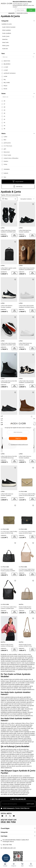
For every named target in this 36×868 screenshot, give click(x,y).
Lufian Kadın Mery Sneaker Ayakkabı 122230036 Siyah (8, 231)
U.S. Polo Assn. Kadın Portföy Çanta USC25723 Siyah (27, 532)
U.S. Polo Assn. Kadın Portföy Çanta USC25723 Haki (9, 532)
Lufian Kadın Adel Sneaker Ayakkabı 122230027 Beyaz (26, 306)
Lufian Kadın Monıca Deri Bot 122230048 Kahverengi (9, 457)
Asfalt (4, 76)
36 (3, 101)
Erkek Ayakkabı (7, 30)
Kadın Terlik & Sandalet (9, 27)
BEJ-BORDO (6, 64)
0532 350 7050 (8, 822)
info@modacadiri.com (9, 848)
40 (3, 113)
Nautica (5, 161)
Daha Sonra (20, 10)
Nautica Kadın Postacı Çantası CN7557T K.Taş (25, 645)
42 (3, 119)
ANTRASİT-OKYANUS (9, 73)
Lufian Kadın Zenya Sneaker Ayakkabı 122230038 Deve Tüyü (27, 269)
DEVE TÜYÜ (6, 61)
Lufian (4, 137)
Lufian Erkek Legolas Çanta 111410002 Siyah (8, 269)
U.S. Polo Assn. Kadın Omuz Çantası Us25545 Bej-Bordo (27, 570)
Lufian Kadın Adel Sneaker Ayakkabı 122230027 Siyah (8, 344)
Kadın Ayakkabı (7, 33)
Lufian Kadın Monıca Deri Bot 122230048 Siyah (9, 382)
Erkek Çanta (6, 46)
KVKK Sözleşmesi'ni (9, 808)
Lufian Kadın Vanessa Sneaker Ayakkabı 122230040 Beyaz (25, 457)
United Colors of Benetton (10, 158)
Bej (4, 79)
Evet (31, 10)
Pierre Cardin (6, 155)
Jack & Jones (6, 143)
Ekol (4, 140)
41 (3, 116)
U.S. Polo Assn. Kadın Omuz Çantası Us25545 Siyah (9, 608)
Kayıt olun (30, 804)
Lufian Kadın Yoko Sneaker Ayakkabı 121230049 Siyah (26, 382)
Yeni (4, 177)
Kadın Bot (5, 49)
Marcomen (6, 152)
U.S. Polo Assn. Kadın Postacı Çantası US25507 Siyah (8, 570)
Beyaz (4, 86)
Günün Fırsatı (6, 858)
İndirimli (5, 173)
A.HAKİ (5, 70)
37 (3, 104)
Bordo (4, 89)
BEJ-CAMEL (6, 83)
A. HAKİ (5, 67)
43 (3, 123)
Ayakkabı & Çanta (7, 24)
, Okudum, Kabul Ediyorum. (15, 808)
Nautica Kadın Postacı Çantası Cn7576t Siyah (7, 645)
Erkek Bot (5, 39)
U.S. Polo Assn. (7, 146)
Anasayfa (11, 13)
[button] (5, 865)
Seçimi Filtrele (18, 182)
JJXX (4, 149)
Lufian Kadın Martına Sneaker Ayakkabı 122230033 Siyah (7, 306)
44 (3, 126)
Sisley (4, 164)
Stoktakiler (6, 169)
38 (3, 107)
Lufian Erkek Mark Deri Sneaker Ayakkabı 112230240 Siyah (25, 231)
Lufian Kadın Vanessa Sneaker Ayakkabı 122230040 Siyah (7, 495)
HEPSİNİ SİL (18, 187)
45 (3, 129)
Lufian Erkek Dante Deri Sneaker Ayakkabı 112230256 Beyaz (25, 344)
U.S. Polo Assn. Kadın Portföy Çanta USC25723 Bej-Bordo (27, 495)
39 (3, 110)
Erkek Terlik (5, 42)
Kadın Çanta (6, 36)
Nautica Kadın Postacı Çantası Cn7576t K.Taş (25, 608)
